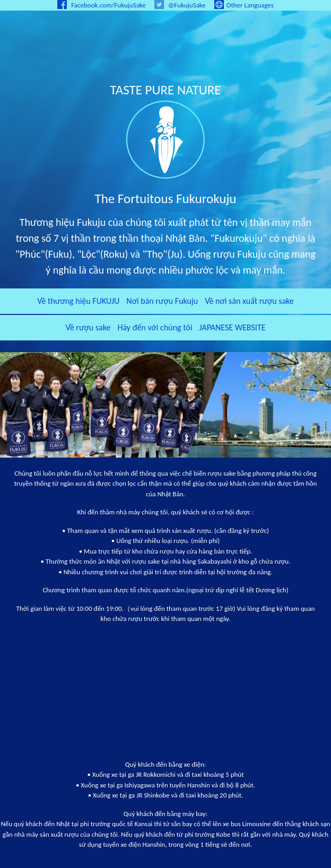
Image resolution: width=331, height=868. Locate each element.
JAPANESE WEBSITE (233, 327)
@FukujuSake (180, 5)
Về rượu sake (88, 327)
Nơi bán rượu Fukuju (162, 301)
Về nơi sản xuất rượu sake (249, 301)
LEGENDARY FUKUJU (165, 50)
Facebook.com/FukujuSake (102, 5)
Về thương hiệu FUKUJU (78, 301)
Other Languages (244, 5)
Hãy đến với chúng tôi (155, 327)
